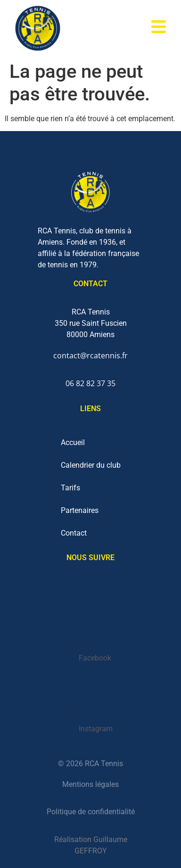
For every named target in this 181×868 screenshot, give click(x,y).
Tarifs (70, 488)
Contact (74, 533)
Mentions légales (90, 784)
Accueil (73, 442)
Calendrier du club (91, 465)
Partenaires (80, 510)
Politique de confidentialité (91, 812)
